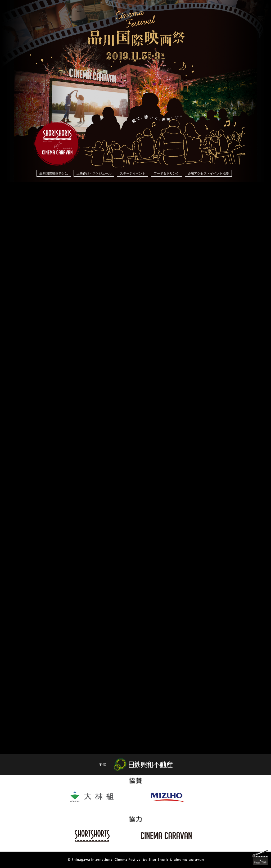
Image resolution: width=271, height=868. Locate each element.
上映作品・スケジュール (94, 173)
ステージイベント (133, 173)
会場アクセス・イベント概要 (208, 173)
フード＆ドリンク (166, 173)
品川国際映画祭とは (54, 173)
